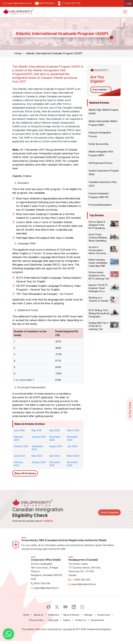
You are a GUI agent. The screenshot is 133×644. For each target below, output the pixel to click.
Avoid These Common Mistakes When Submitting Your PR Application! (99, 238)
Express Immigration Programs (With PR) (99, 195)
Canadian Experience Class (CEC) (103, 184)
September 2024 (37, 448)
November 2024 (73, 438)
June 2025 (19, 430)
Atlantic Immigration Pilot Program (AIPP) (101, 153)
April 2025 (55, 430)
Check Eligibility (101, 90)
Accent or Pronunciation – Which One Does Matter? (97, 250)
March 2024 (73, 456)
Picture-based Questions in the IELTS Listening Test (99, 275)
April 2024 (55, 456)
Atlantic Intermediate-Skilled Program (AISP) (103, 123)
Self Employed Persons (101, 163)
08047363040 (44, 3)
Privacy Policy (36, 631)
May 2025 (37, 430)
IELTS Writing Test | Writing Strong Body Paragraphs (99, 313)
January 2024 (39, 462)
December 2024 (55, 438)
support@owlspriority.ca (17, 3)
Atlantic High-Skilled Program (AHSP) (103, 111)
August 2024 (56, 446)
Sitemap (88, 626)
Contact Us (81, 631)
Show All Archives (25, 473)
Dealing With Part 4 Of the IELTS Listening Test (98, 326)
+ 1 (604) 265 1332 (81, 591)
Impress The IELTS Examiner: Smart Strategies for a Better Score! (98, 288)
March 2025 (73, 430)
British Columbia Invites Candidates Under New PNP (98, 263)
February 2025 (18, 438)
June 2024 (19, 456)
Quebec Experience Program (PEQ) (104, 172)
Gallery (67, 631)
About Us (39, 626)
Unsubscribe (103, 626)
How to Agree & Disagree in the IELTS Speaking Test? (97, 225)
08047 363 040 (42, 595)
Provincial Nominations (100, 205)
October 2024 (21, 446)
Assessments (97, 631)
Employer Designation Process (100, 134)
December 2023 (55, 464)
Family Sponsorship (99, 144)
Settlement (53, 626)
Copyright (53, 631)
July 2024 (72, 446)
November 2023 (73, 464)
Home (18, 53)
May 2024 (37, 456)
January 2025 (39, 437)
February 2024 (18, 464)
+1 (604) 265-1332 (69, 3)
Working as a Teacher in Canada (98, 299)
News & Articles (71, 626)
